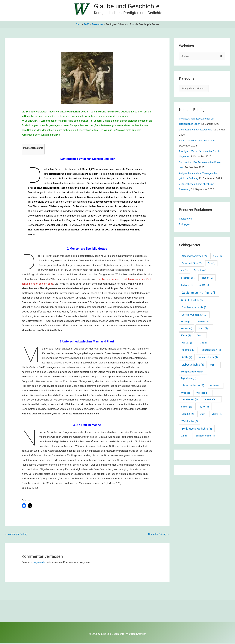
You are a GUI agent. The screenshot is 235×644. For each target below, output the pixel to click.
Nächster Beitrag (158, 535)
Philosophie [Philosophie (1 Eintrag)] (203, 394)
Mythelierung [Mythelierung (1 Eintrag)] (189, 379)
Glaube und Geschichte (128, 7)
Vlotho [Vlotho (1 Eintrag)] (217, 415)
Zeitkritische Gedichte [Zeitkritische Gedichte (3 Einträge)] (197, 429)
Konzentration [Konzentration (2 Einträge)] (211, 351)
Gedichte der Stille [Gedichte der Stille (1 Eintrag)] (192, 301)
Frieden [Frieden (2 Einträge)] (207, 278)
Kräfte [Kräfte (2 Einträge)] (187, 358)
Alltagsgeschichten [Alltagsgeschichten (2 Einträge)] (194, 257)
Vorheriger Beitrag (17, 535)
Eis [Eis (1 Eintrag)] (184, 271)
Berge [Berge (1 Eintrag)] (217, 257)
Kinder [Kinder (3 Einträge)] (188, 343)
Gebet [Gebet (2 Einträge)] (204, 286)
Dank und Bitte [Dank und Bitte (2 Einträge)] (192, 264)
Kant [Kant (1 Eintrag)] (200, 336)
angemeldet (40, 563)
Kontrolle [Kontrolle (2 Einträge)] (188, 351)
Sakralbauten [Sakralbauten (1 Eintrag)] (189, 400)
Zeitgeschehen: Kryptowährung (197, 131)
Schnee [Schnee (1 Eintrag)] (187, 408)
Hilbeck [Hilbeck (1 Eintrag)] (187, 329)
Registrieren (186, 219)
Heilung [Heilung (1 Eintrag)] (187, 322)
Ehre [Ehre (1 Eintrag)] (211, 264)
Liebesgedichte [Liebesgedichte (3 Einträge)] (193, 365)
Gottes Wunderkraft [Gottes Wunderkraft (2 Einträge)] (194, 315)
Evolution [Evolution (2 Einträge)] (200, 271)
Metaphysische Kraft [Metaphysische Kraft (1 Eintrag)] (193, 372)
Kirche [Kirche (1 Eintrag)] (204, 344)
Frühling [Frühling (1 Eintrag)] (187, 286)
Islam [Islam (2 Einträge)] (203, 329)
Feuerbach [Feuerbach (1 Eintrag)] (188, 278)
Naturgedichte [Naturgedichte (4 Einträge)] (193, 386)
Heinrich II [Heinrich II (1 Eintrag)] (205, 322)
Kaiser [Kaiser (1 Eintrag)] (186, 336)
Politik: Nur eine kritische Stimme (198, 142)
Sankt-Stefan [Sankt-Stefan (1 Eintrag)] (211, 400)
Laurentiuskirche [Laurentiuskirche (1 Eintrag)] (208, 358)
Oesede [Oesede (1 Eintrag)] (216, 386)
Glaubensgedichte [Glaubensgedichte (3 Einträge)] (195, 308)
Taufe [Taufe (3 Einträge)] (203, 407)
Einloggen (185, 225)
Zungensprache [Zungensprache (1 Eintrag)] (205, 436)
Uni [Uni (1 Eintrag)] (203, 415)
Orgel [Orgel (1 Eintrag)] (186, 394)
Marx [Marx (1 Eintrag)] (214, 366)
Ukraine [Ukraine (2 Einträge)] (188, 415)
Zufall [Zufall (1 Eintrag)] (186, 436)
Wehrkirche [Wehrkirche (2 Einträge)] (190, 422)
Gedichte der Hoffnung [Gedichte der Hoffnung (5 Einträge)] (199, 293)
